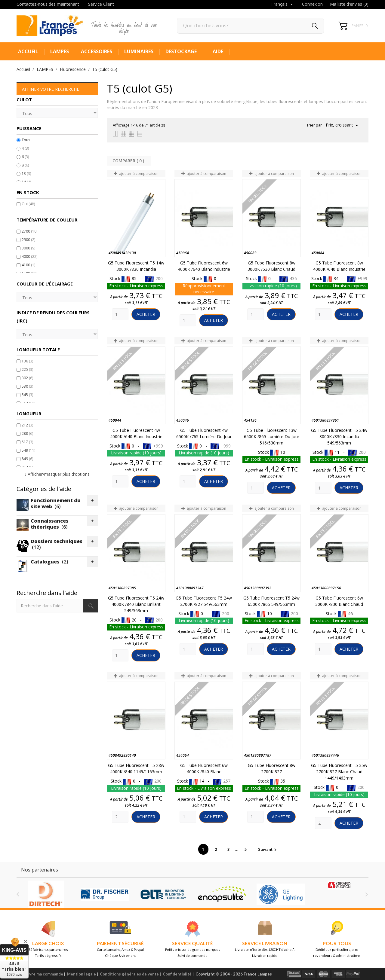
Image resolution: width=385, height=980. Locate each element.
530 (27, 386)
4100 (28, 265)
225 (27, 369)
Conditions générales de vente (129, 974)
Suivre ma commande (43, 974)
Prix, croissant (343, 125)
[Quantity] (120, 314)
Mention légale (82, 974)
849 (27, 459)
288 (27, 434)
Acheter (146, 314)
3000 (28, 248)
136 (27, 361)
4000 (29, 256)
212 (27, 425)
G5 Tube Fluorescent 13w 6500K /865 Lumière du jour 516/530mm (272, 437)
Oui (28, 204)
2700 (29, 231)
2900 (28, 240)
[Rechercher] (250, 26)
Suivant (268, 849)
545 (27, 395)
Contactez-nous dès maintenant (48, 4)
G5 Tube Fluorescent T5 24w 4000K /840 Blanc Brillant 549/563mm (136, 604)
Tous (26, 140)
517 (27, 442)
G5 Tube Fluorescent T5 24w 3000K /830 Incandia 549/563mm (339, 437)
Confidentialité (177, 974)
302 (27, 378)
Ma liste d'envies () (349, 4)
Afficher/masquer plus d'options (59, 474)
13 (26, 174)
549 (28, 450)
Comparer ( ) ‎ (129, 161)
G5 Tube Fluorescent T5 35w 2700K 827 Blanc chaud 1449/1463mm (339, 772)
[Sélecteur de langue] (283, 5)
